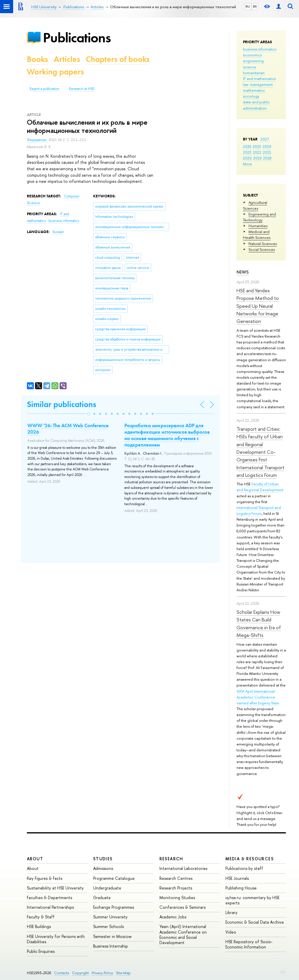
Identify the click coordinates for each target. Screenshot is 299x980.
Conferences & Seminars (182, 907)
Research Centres (176, 878)
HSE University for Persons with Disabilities (56, 939)
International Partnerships (50, 907)
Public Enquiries (41, 951)
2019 (257, 158)
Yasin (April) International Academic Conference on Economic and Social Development (183, 934)
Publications (77, 38)
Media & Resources (250, 859)
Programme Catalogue (114, 878)
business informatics (260, 49)
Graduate (102, 898)
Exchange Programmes (114, 907)
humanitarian (254, 73)
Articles (67, 59)
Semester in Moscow (112, 936)
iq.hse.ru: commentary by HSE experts (252, 900)
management (261, 84)
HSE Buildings (39, 926)
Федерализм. (38, 140)
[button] (88, 414)
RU (248, 6)
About (35, 859)
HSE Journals (237, 878)
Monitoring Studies (177, 898)
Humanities (258, 226)
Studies (103, 859)
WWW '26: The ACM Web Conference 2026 (68, 429)
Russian (58, 232)
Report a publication (44, 89)
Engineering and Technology (259, 217)
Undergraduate (107, 888)
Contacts (61, 973)
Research (171, 859)
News (243, 272)
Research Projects (176, 888)
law (246, 84)
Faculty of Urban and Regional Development (260, 487)
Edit (283, 972)
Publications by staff (244, 868)
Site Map (123, 973)
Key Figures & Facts (45, 878)
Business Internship (111, 946)
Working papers (55, 72)
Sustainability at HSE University (55, 888)
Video (231, 932)
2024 (267, 146)
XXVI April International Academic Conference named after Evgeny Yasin (258, 697)
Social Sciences (262, 249)
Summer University (110, 917)
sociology (251, 96)
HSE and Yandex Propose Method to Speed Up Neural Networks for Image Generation (258, 306)
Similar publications (61, 404)
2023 (247, 152)
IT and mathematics (259, 79)
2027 (265, 139)
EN (255, 6)
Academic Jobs (173, 917)
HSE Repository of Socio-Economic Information (249, 944)
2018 (267, 158)
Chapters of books (118, 59)
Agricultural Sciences (255, 205)
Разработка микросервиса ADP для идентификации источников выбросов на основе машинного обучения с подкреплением (167, 435)
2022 (257, 152)
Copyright (80, 973)
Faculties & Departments (49, 898)
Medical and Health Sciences (257, 234)
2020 (247, 158)
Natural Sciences (263, 244)
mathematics (254, 90)
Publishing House (241, 888)
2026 (247, 146)
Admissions (103, 868)
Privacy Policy (102, 973)
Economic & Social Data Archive (255, 922)
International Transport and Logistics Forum (259, 510)
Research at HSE (82, 89)
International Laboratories (183, 868)
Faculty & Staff (41, 917)
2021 (267, 152)
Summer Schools (108, 926)
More (247, 164)
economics (252, 55)
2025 (257, 146)
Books (37, 59)
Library (231, 912)
